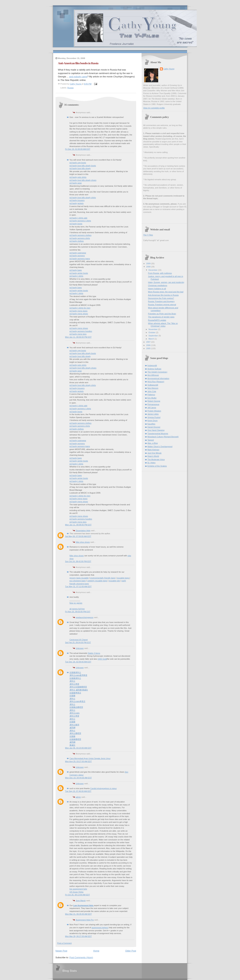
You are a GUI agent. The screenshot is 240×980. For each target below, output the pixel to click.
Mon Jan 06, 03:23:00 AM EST (78, 748)
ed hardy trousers (77, 200)
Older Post (131, 951)
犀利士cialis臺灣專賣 (78, 675)
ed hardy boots (76, 224)
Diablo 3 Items (94, 653)
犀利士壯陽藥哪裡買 (78, 687)
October (152, 332)
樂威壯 (72, 745)
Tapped (151, 440)
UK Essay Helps (77, 892)
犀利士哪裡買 (75, 733)
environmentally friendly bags (103, 578)
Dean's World (153, 456)
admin (78, 797)
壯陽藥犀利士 (75, 672)
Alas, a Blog (153, 443)
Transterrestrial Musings (158, 434)
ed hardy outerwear (78, 253)
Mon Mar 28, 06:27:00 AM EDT (78, 936)
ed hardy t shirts (76, 276)
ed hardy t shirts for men (80, 308)
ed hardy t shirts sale (78, 218)
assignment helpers (100, 928)
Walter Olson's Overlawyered (160, 446)
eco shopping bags (78, 581)
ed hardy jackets (77, 203)
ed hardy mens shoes (79, 314)
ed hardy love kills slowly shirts (83, 198)
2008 (149, 267)
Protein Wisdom (154, 411)
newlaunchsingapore (85, 617)
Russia (71, 88)
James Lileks (153, 414)
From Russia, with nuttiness (160, 273)
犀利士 (72, 681)
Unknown (80, 648)
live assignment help (78, 889)
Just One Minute (155, 453)
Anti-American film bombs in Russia (163, 295)
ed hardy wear (76, 183)
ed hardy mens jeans (79, 311)
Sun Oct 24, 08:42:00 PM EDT (78, 561)
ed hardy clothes (77, 241)
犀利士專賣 (74, 684)
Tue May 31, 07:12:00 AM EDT (78, 586)
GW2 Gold (102, 659)
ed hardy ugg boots (78, 163)
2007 (149, 342)
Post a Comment (64, 943)
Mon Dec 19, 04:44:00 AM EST (78, 778)
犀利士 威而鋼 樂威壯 (79, 690)
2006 (149, 345)
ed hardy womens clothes (80, 235)
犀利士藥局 (74, 725)
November (153, 329)
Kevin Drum (153, 421)
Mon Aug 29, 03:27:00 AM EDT (78, 761)
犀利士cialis (75, 713)
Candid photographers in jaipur (103, 788)
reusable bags (123, 578)
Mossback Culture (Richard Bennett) (163, 437)
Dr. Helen (152, 463)
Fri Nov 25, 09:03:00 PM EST (78, 612)
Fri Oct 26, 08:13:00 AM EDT (78, 895)
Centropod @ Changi (79, 640)
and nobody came (78, 77)
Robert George (154, 401)
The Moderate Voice (156, 459)
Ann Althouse (153, 375)
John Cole (152, 391)
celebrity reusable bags (97, 581)
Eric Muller (152, 398)
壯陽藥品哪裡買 (76, 707)
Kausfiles (151, 424)
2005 (149, 348)
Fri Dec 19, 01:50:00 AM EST (78, 149)
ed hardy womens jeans (80, 259)
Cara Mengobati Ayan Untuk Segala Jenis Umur (90, 758)
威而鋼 (72, 728)
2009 (149, 264)
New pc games (76, 603)
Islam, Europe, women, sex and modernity (166, 282)
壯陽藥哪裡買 (75, 739)
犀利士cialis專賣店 (78, 701)
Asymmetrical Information (158, 378)
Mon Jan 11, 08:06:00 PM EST (78, 337)
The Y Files (148, 235)
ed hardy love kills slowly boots (83, 166)
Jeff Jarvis (152, 408)
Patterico (151, 395)
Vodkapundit (153, 385)
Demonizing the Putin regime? (161, 298)
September (154, 336)
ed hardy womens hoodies (81, 331)
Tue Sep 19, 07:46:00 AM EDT (78, 791)
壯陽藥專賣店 (75, 693)
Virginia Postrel (154, 417)
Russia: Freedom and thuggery (161, 301)
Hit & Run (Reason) (156, 382)
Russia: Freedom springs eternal (162, 305)
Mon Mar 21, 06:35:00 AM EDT (78, 914)
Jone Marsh (81, 901)
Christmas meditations (158, 285)
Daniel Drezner (154, 427)
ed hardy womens (77, 256)
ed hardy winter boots (79, 273)
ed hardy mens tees (78, 334)
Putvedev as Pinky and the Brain (162, 314)
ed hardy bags (76, 270)
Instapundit (152, 365)
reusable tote (114, 581)
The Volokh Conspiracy (157, 372)
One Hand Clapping (156, 430)
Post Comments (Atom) (81, 957)
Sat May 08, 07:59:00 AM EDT (78, 536)
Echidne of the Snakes (157, 466)
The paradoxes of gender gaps (161, 317)
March (152, 339)
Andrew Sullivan (154, 369)
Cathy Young (169, 69)
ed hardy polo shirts (78, 177)
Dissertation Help (83, 531)
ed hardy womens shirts (80, 238)
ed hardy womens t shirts (80, 221)
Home (96, 951)
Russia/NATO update (157, 320)
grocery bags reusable (79, 578)
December (153, 270)
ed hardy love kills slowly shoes (83, 180)
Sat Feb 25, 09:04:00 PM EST (78, 642)
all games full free (77, 609)
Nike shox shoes (83, 542)
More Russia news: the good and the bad (166, 292)
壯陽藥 (72, 696)
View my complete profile (154, 108)
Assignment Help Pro (85, 920)
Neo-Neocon (153, 388)
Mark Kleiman (153, 450)
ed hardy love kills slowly (80, 168)
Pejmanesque (153, 404)
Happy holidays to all (157, 289)
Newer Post (61, 951)
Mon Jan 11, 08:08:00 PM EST (78, 525)
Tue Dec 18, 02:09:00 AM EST (78, 662)
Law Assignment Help (83, 905)
